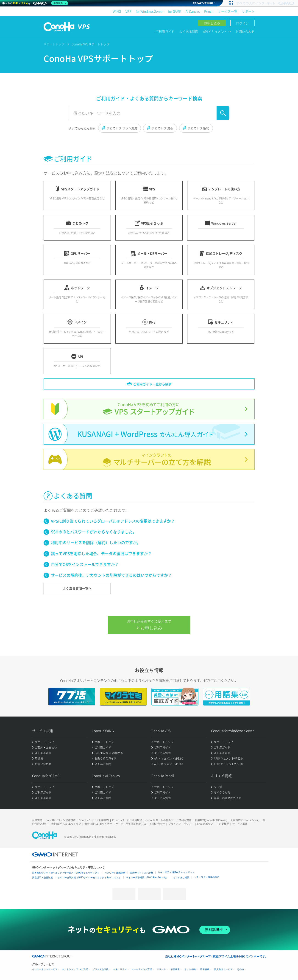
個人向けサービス (223, 969)
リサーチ (161, 969)
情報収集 (175, 969)
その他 (240, 969)
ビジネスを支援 (100, 969)
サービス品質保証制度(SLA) (131, 824)
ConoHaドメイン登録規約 (61, 820)
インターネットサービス (45, 969)
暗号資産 (205, 969)
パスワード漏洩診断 (115, 873)
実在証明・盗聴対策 (42, 878)
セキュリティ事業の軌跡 (207, 877)
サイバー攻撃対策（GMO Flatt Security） (147, 878)
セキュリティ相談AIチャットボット (176, 872)
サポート (248, 11)
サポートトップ (54, 44)
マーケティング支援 (142, 969)
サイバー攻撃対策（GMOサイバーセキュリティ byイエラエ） (89, 878)
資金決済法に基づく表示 (98, 824)
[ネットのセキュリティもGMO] (35, 3)
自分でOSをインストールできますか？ (85, 564)
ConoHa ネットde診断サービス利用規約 (168, 820)
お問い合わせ (245, 31)
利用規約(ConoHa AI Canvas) (211, 820)
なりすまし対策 (181, 878)
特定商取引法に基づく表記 (66, 824)
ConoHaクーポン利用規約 (127, 820)
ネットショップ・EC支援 (75, 969)
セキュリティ (120, 969)
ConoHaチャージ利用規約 (94, 820)
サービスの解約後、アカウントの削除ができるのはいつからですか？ (111, 575)
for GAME (175, 11)
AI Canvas (193, 11)
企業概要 (224, 824)
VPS (128, 11)
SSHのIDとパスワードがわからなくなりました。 (94, 532)
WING (117, 11)
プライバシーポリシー (181, 824)
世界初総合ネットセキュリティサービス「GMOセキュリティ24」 (66, 873)
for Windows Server (150, 11)
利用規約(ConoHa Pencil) (245, 820)
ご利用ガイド (165, 31)
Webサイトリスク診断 (142, 873)
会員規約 (37, 820)
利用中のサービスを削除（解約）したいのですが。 (96, 542)
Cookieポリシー (206, 824)
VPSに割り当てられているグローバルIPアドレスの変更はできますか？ (113, 521)
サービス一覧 (228, 11)
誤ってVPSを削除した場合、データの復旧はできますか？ (101, 553)
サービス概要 (240, 824)
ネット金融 (190, 969)
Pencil (209, 11)
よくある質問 (189, 31)
